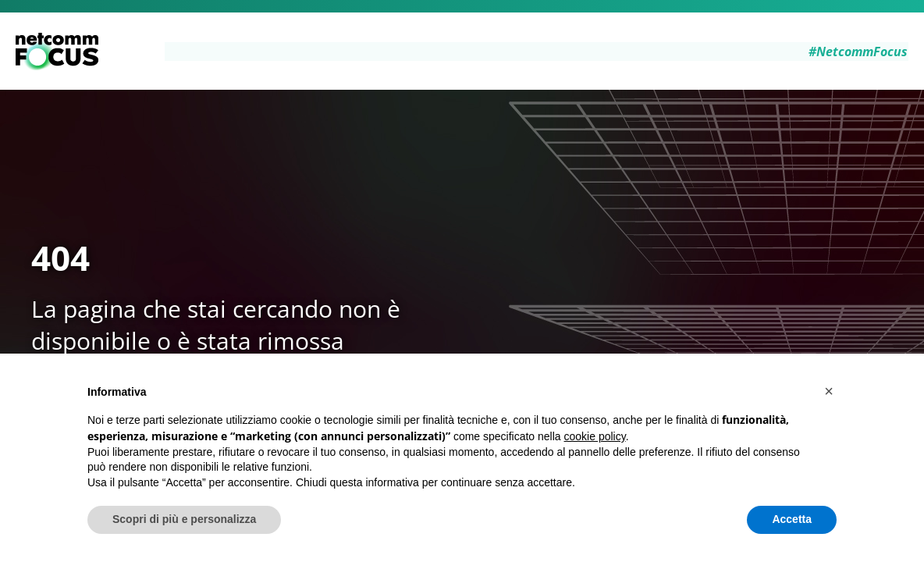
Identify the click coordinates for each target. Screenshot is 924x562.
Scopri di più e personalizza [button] (184, 519)
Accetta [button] (792, 519)
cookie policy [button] (595, 436)
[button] (829, 391)
